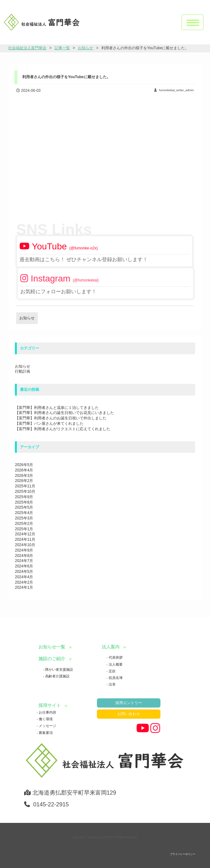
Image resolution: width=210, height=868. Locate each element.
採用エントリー (129, 703)
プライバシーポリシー (183, 854)
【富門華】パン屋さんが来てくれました (49, 424)
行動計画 (23, 371)
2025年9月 (24, 497)
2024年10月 (25, 545)
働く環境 (45, 719)
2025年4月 (24, 513)
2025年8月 (24, 502)
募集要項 (45, 733)
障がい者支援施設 (59, 669)
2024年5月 (24, 572)
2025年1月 (24, 529)
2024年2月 (24, 582)
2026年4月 (24, 470)
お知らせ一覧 (52, 647)
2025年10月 (25, 492)
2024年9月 (24, 550)
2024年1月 (24, 587)
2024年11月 (25, 539)
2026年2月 (24, 481)
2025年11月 (25, 486)
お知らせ (23, 366)
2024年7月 (24, 561)
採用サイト (50, 705)
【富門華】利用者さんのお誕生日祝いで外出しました (61, 418)
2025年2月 (24, 524)
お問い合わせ (129, 714)
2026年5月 (24, 465)
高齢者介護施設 (57, 676)
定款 (112, 671)
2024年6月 (24, 566)
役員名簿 (115, 678)
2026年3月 (24, 476)
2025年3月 (24, 518)
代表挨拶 (115, 657)
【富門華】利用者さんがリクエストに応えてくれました (63, 429)
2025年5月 (24, 507)
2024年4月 (24, 577)
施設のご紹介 (52, 659)
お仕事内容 (47, 712)
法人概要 (115, 664)
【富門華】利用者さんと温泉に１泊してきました (57, 408)
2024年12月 (25, 534)
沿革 (112, 684)
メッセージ (47, 726)
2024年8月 (24, 556)
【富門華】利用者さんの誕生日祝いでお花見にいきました (64, 413)
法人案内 (111, 647)
